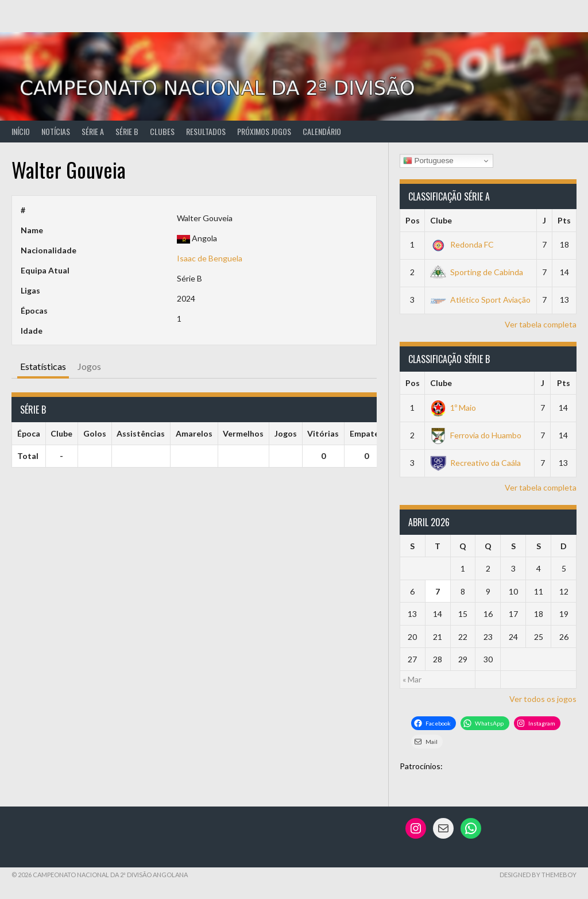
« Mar (412, 679)
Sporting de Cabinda (477, 272)
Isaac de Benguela (210, 258)
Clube (441, 220)
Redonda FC (462, 244)
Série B (127, 131)
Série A (93, 131)
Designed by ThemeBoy (538, 875)
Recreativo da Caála (475, 463)
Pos (413, 220)
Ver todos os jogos (543, 699)
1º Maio (453, 408)
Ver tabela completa (541, 324)
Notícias (56, 131)
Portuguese (428, 161)
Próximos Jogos (264, 131)
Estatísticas (43, 366)
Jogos (89, 366)
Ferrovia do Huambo (476, 435)
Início (21, 131)
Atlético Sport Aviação (480, 300)
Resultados (206, 131)
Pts (564, 220)
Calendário (322, 131)
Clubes (162, 131)
